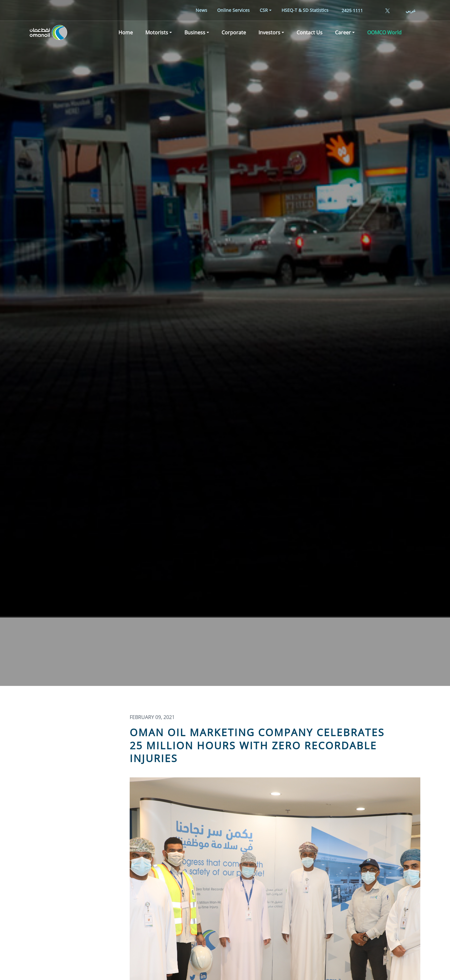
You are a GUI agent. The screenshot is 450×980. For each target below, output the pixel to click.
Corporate (234, 32)
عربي (411, 10)
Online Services (233, 10)
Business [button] (195, 32)
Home (126, 32)
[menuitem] (201, 10)
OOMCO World (384, 32)
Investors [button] (269, 32)
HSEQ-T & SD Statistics (305, 10)
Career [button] (343, 32)
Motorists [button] (157, 32)
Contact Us (310, 32)
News (201, 10)
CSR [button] (264, 10)
